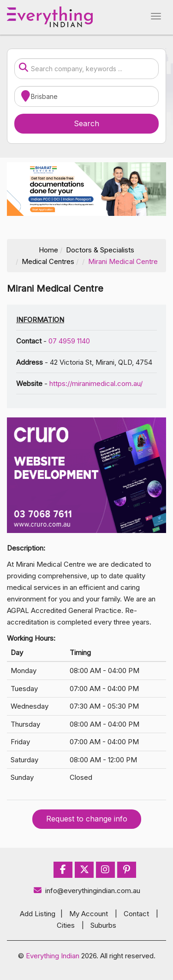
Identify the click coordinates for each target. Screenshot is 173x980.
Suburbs (103, 925)
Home (48, 250)
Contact (136, 914)
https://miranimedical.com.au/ (96, 383)
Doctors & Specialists (100, 250)
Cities (66, 925)
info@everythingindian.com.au (86, 891)
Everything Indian (53, 956)
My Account (89, 914)
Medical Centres (48, 261)
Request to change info (87, 819)
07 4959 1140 (69, 341)
